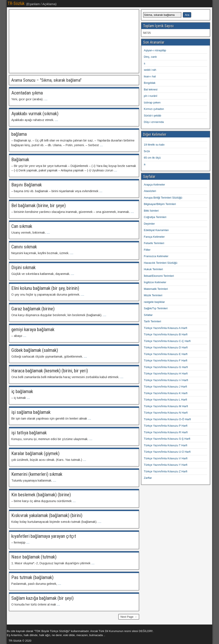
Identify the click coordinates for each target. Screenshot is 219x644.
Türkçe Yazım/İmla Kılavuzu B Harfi (166, 334)
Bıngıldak (150, 83)
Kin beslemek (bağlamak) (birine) (41, 495)
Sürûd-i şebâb (153, 116)
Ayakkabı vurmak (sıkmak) (35, 114)
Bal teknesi (151, 89)
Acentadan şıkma (27, 93)
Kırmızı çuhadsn (154, 109)
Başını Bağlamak (27, 185)
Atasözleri (150, 191)
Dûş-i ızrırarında (154, 122)
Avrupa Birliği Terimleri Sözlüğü (163, 198)
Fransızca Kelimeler (156, 256)
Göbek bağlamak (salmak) (35, 350)
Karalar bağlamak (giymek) (35, 453)
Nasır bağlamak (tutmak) (34, 557)
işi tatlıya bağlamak (29, 433)
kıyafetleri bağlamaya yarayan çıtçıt (44, 536)
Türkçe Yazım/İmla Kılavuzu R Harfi (166, 432)
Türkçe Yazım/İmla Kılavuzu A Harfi (166, 328)
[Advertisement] (74, 41)
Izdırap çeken (152, 102)
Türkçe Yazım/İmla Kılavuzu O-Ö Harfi (167, 419)
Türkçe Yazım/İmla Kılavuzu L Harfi (166, 400)
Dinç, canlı (150, 57)
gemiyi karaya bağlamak (33, 329)
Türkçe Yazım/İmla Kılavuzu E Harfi (166, 354)
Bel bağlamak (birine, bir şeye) (38, 206)
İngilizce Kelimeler (155, 282)
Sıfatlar (148, 315)
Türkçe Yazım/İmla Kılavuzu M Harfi (166, 406)
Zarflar (148, 478)
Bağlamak (20, 160)
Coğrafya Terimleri (155, 217)
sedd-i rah (150, 70)
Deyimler (149, 224)
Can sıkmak (22, 226)
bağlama (19, 134)
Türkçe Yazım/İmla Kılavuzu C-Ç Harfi (167, 341)
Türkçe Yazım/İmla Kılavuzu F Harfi (166, 360)
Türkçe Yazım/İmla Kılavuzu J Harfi (166, 387)
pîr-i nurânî (151, 96)
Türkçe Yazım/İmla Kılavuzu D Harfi (166, 347)
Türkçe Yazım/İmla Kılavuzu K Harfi (166, 393)
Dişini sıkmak (23, 267)
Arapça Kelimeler (155, 185)
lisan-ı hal (150, 76)
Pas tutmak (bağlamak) (32, 577)
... (46, 99)
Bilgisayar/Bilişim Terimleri (160, 204)
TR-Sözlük (16, 3)
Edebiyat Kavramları (156, 230)
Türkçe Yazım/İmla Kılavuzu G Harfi (166, 367)
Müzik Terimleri (153, 295)
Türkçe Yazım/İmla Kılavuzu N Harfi (166, 413)
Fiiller (147, 250)
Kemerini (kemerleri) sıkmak (37, 474)
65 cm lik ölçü (152, 158)
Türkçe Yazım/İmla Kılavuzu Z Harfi (166, 471)
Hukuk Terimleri (153, 269)
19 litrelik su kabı (154, 145)
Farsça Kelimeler (154, 237)
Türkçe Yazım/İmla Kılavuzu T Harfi (166, 445)
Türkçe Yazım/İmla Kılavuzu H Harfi (166, 374)
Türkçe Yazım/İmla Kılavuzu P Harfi (166, 426)
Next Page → (129, 617)
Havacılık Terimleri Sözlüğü (161, 263)
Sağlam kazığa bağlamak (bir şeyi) (42, 598)
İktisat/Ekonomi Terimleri (159, 276)
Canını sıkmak (24, 247)
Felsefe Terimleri (154, 243)
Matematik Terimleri (156, 289)
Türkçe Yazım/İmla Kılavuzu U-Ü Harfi (167, 452)
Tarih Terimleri (153, 321)
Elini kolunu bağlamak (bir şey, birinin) (45, 288)
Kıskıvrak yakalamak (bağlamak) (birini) (47, 515)
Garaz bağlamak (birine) (33, 309)
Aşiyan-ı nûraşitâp (155, 50)
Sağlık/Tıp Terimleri (156, 308)
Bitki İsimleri (151, 211)
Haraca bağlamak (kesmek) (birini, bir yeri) (50, 371)
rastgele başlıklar (154, 302)
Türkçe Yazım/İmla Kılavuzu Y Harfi (166, 465)
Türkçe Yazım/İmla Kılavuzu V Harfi (166, 458)
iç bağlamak (22, 391)
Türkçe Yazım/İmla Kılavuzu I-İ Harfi (166, 380)
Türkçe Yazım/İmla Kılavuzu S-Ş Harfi (167, 439)
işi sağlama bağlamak (31, 412)
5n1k (147, 151)
